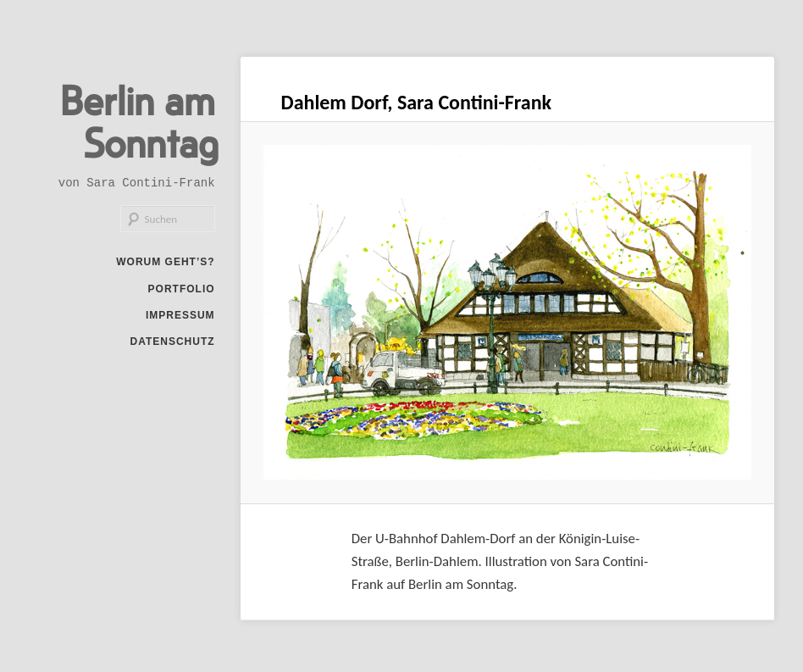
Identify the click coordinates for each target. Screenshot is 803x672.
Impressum (180, 315)
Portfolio (182, 289)
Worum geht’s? (165, 262)
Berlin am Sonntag (139, 120)
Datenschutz (172, 342)
